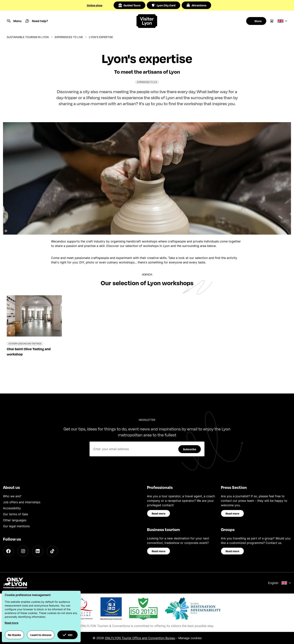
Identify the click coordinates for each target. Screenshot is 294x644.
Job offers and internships (22, 502)
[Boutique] (255, 21)
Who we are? (12, 496)
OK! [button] (67, 635)
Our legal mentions (16, 526)
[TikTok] (52, 551)
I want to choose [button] (41, 635)
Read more (159, 513)
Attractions (196, 5)
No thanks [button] (14, 635)
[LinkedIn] (38, 551)
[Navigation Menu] (14, 21)
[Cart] (272, 21)
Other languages (15, 520)
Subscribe (190, 449)
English (280, 583)
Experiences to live (69, 37)
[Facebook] (8, 551)
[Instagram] (23, 551)
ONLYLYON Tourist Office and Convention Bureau (140, 638)
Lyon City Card (163, 5)
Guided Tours (129, 5)
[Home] (147, 21)
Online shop (95, 5)
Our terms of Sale (15, 514)
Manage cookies (190, 638)
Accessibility (12, 508)
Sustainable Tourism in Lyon (28, 37)
